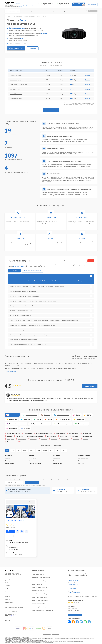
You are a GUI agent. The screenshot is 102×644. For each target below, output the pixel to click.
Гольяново (8, 458)
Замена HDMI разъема (16, 94)
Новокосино (57, 461)
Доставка (49, 11)
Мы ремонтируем (12, 11)
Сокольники (81, 464)
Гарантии (55, 11)
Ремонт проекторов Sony (39, 581)
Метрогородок (9, 461)
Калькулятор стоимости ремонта (14, 608)
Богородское (8, 455)
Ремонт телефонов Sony (38, 574)
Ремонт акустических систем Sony (41, 597)
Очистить (91, 261)
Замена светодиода (15, 80)
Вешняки (31, 455)
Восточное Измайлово (84, 455)
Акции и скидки (62, 11)
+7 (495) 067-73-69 (48, 4)
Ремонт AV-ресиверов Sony (39, 594)
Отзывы (43, 11)
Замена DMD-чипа (15, 89)
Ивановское (32, 458)
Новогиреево (33, 461)
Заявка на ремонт (72, 11)
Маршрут (10, 531)
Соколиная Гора (58, 464)
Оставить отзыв (90, 386)
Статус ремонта (93, 11)
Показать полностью (10, 372)
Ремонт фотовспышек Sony (39, 587)
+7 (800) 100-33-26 (64, 4)
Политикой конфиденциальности (38, 485)
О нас (38, 11)
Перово (80, 461)
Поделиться (69, 622)
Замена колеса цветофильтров (18, 85)
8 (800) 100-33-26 (73, 584)
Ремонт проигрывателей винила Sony (42, 610)
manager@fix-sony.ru (74, 592)
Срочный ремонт (25, 11)
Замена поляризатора (16, 99)
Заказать (88, 75)
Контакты (81, 11)
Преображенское (9, 464)
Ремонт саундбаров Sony (39, 607)
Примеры (7, 585)
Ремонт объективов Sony (38, 584)
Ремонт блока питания (16, 75)
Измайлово (57, 458)
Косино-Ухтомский (83, 458)
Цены (33, 11)
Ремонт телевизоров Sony (39, 604)
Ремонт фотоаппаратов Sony (40, 600)
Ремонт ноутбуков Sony (38, 591)
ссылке (13, 616)
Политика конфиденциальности (51, 634)
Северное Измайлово (35, 464)
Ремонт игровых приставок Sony (41, 578)
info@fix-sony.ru (72, 588)
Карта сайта (8, 620)
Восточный (57, 455)
